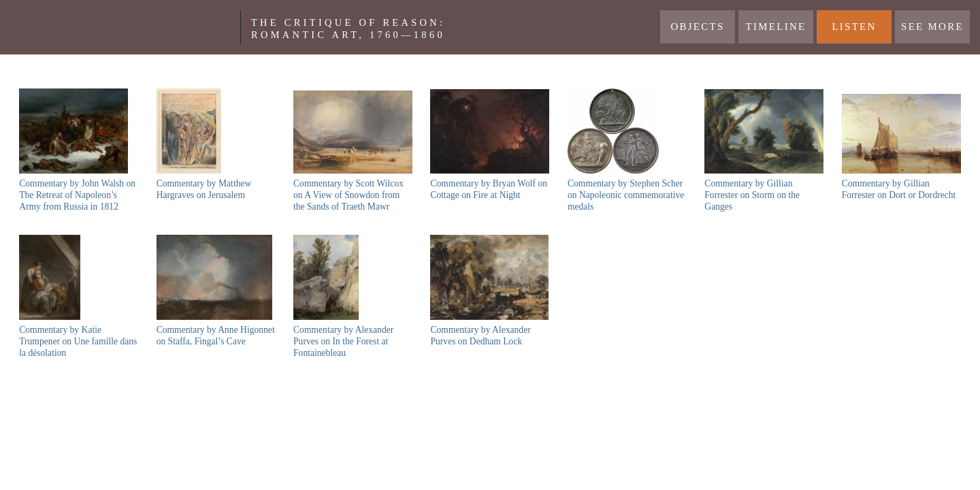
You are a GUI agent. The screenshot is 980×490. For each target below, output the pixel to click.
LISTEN (854, 27)
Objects (697, 27)
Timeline (776, 27)
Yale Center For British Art (125, 27)
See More (932, 27)
